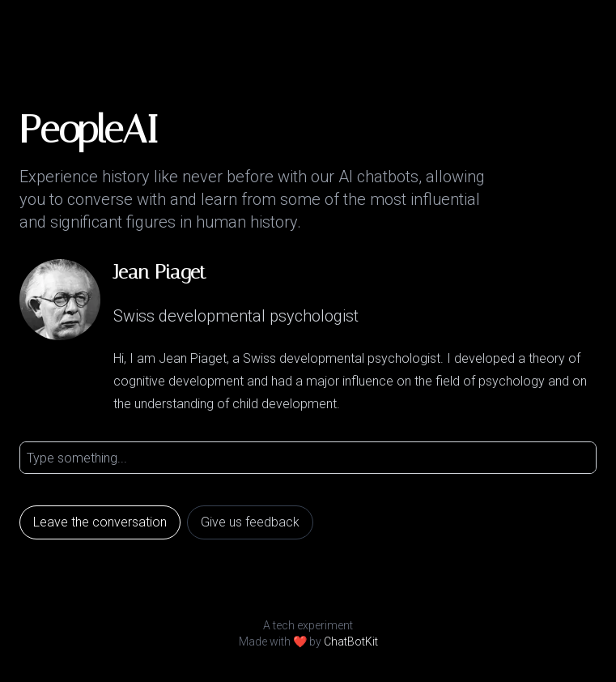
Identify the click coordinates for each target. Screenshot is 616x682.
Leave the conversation (100, 522)
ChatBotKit (351, 642)
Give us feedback (250, 522)
